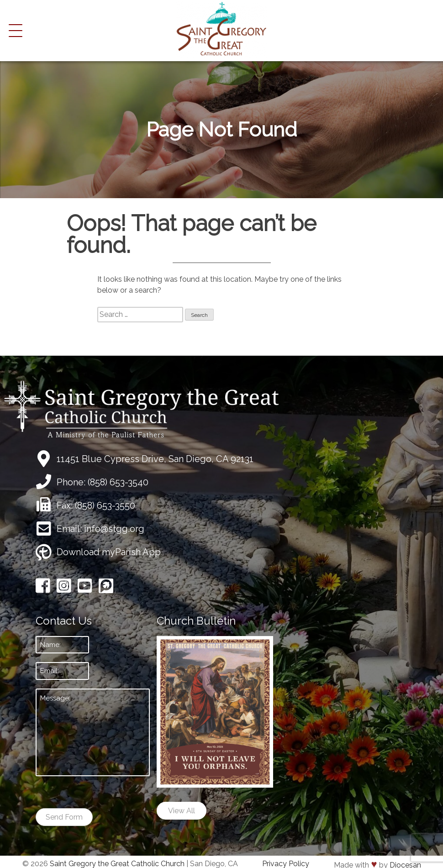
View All (182, 811)
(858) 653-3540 (118, 482)
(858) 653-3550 (105, 505)
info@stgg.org (114, 529)
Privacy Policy (286, 864)
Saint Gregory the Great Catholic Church (117, 864)
